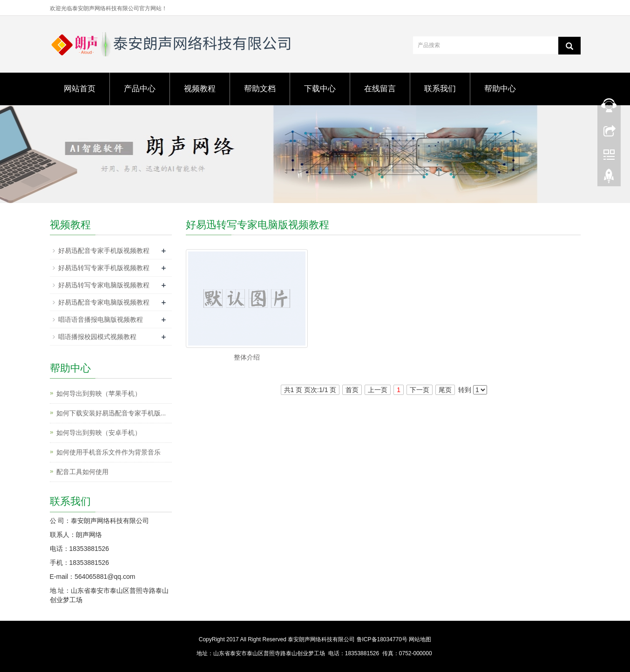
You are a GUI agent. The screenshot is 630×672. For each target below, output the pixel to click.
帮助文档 (260, 89)
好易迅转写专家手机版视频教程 (104, 268)
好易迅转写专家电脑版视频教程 (104, 285)
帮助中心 (500, 89)
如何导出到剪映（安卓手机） (99, 433)
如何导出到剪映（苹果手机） (99, 394)
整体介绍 (247, 357)
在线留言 (380, 89)
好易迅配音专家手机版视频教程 (104, 251)
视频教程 (200, 89)
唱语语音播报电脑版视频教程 (101, 319)
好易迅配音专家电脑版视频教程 (104, 302)
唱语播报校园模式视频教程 (97, 337)
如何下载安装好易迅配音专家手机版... (111, 413)
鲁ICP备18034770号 (382, 639)
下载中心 (320, 89)
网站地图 (420, 639)
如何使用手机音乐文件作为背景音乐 (108, 452)
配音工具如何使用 (82, 472)
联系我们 (440, 89)
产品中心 (140, 89)
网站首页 (80, 89)
